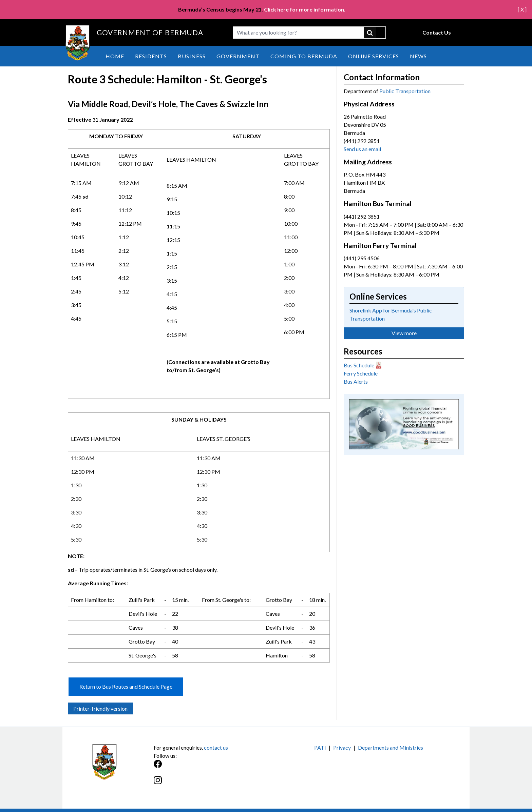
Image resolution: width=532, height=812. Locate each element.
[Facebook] (210, 767)
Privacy (342, 747)
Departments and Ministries (391, 747)
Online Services (374, 56)
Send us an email (362, 149)
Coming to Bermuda (304, 56)
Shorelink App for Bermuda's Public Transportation (391, 314)
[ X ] (522, 9)
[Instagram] (210, 784)
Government (238, 56)
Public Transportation (405, 91)
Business (192, 56)
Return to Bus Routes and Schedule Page (126, 686)
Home (115, 56)
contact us (216, 747)
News (418, 56)
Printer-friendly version (100, 708)
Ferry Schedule (361, 373)
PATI (320, 747)
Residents (151, 56)
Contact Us (437, 32)
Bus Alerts (356, 381)
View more (404, 333)
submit (375, 33)
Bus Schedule (359, 365)
